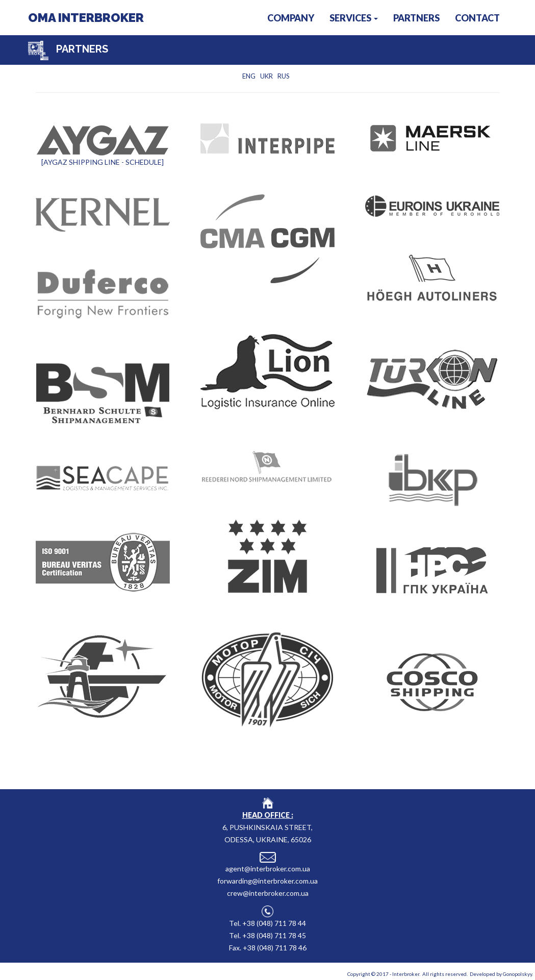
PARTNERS (416, 18)
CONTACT (477, 18)
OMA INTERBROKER (86, 18)
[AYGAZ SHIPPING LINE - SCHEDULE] (103, 162)
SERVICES (354, 18)
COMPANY (291, 18)
